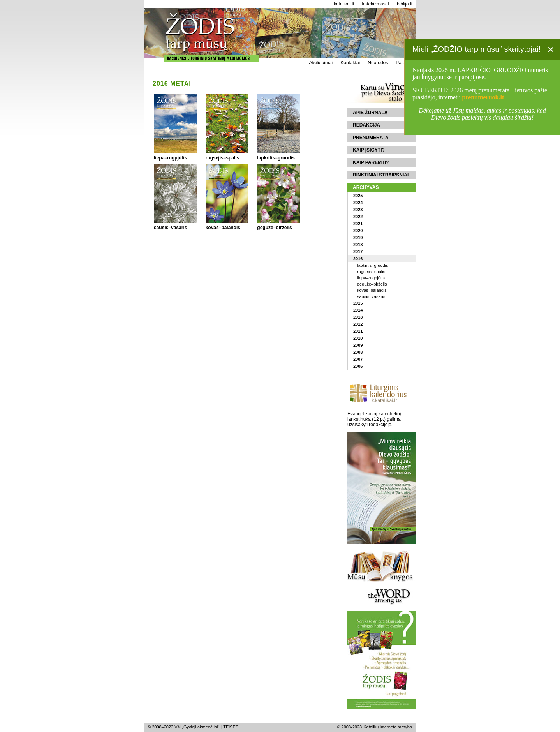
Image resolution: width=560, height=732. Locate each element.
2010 (358, 338)
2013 (358, 317)
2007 (358, 359)
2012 (358, 324)
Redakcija (366, 125)
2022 (358, 217)
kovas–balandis (372, 290)
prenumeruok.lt (483, 97)
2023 (358, 210)
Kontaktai (350, 63)
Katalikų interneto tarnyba (388, 727)
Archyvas (366, 187)
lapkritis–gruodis (372, 265)
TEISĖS (231, 727)
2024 (358, 203)
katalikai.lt (344, 4)
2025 (358, 196)
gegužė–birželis (372, 284)
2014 (358, 310)
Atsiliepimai (321, 63)
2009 (358, 345)
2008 (358, 352)
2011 (358, 331)
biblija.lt (405, 4)
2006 (358, 366)
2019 (358, 238)
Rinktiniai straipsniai (381, 175)
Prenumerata (371, 138)
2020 (358, 231)
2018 (358, 245)
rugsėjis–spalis (371, 272)
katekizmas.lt (376, 4)
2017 (358, 252)
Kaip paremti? (371, 162)
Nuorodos (378, 63)
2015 (358, 303)
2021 (358, 224)
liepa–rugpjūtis (371, 278)
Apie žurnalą (370, 113)
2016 (358, 259)
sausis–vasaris (371, 296)
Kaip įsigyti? (369, 150)
